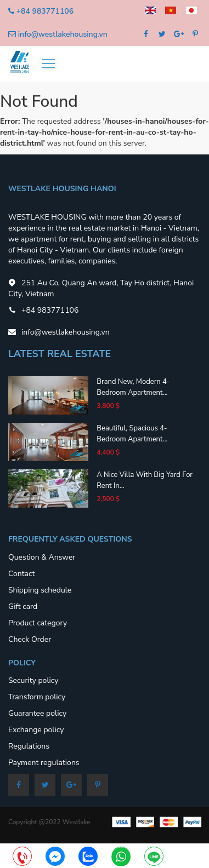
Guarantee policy (37, 713)
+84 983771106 (45, 11)
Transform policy (37, 697)
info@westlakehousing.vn (63, 34)
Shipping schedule (40, 590)
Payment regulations (44, 763)
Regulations (29, 746)
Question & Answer (42, 557)
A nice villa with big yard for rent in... (145, 480)
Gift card (23, 607)
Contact (21, 574)
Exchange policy (36, 730)
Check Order (30, 639)
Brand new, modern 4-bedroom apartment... (133, 387)
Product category (38, 623)
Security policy (33, 680)
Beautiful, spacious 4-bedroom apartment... (132, 434)
